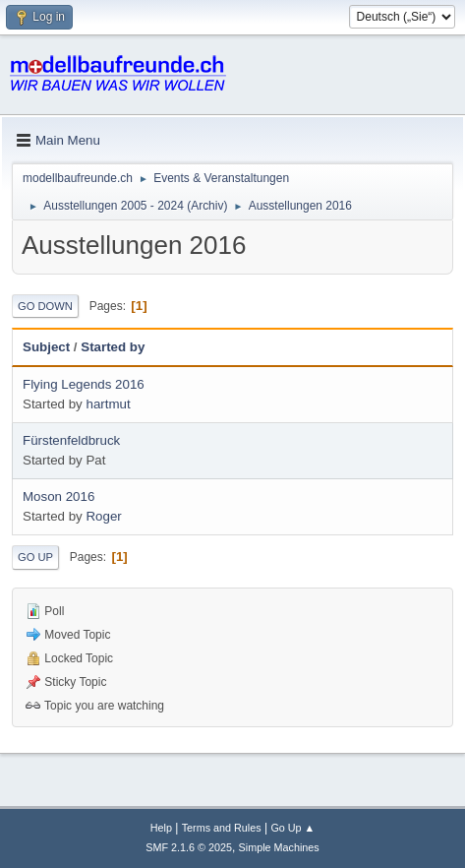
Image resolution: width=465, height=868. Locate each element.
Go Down (45, 306)
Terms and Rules (222, 828)
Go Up (35, 557)
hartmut (108, 404)
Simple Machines (279, 847)
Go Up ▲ (292, 828)
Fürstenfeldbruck (71, 440)
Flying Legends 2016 (84, 384)
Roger (103, 516)
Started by (113, 347)
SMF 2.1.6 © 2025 (189, 847)
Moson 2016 (58, 496)
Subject (46, 347)
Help (161, 828)
